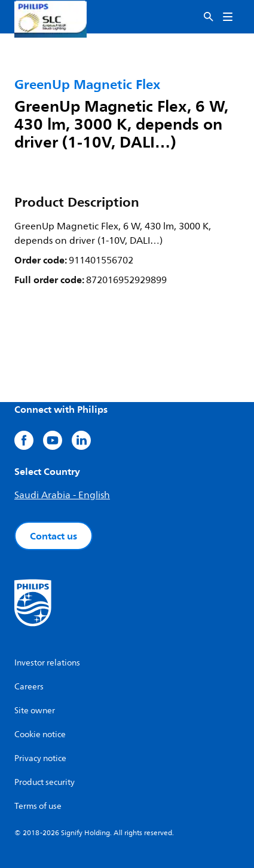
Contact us (53, 536)
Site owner (35, 711)
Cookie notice (40, 734)
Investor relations (47, 663)
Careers (29, 687)
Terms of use (38, 806)
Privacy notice (40, 758)
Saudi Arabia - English (62, 495)
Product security (45, 782)
